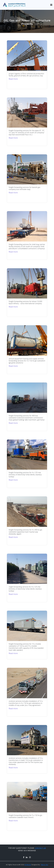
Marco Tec (45, 865)
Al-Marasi (28, 865)
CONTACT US (40, 848)
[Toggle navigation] (50, 5)
